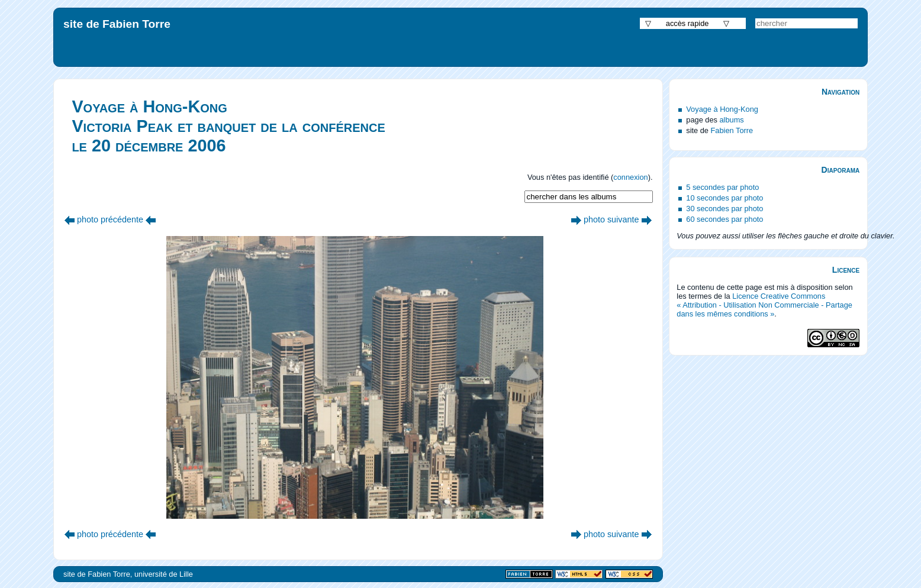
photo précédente (110, 219)
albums (732, 120)
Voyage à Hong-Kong (722, 109)
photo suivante (611, 219)
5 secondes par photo (722, 187)
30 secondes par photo (724, 209)
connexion (630, 177)
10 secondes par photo (724, 198)
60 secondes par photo (724, 219)
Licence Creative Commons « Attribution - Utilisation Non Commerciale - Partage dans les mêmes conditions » (764, 305)
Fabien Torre (732, 130)
